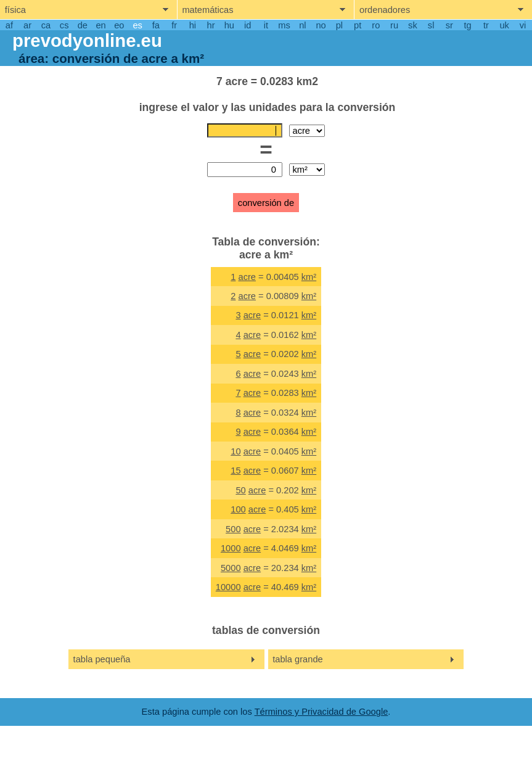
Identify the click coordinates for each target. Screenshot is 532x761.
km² (309, 277)
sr (449, 25)
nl (302, 25)
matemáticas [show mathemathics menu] (207, 10)
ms (284, 25)
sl (431, 25)
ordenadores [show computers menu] (385, 10)
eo (119, 25)
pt (358, 25)
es (137, 25)
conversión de (266, 203)
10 (235, 451)
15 (235, 471)
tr (486, 25)
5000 (231, 568)
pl (339, 25)
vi (523, 25)
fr (174, 25)
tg (468, 25)
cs (64, 25)
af (9, 25)
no (321, 25)
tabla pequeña (102, 659)
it (266, 25)
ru (394, 25)
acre (247, 277)
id (248, 25)
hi (193, 25)
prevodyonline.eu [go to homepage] (87, 40)
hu (229, 25)
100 (238, 509)
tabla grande (298, 659)
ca (46, 25)
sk (413, 25)
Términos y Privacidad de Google (321, 712)
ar (27, 25)
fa (156, 25)
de (83, 25)
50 (240, 490)
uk (504, 25)
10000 (228, 587)
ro (376, 25)
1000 (231, 548)
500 (233, 529)
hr (211, 25)
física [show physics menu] (15, 10)
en (100, 25)
